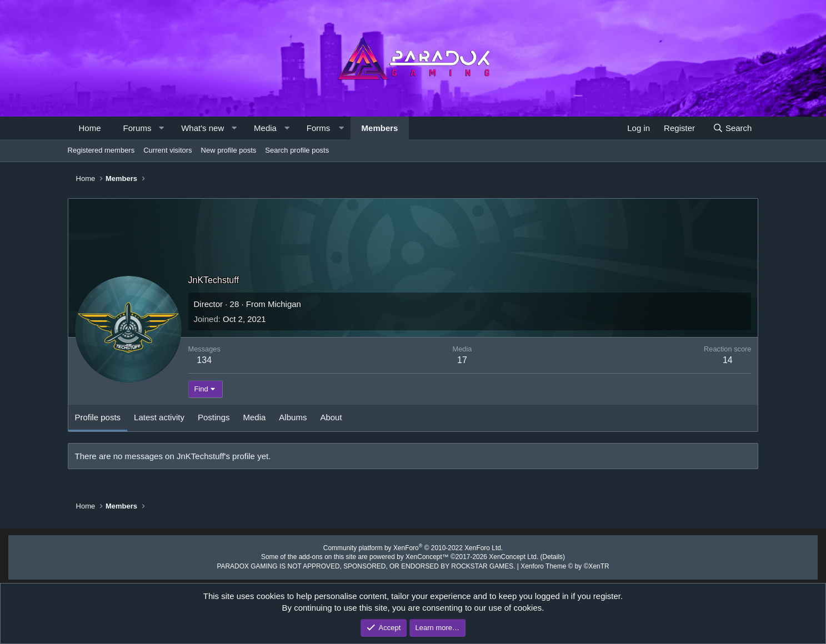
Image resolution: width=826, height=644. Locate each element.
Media (265, 128)
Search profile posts (297, 150)
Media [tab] (255, 417)
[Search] (732, 128)
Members (380, 128)
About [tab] (331, 417)
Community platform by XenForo (413, 547)
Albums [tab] (293, 417)
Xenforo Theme (553, 564)
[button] (161, 128)
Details (542, 556)
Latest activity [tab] (159, 417)
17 (462, 360)
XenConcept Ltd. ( (508, 556)
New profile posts (229, 150)
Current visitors (167, 150)
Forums (137, 128)
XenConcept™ (426, 556)
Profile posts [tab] (98, 417)
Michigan (284, 304)
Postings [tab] (214, 417)
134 (204, 360)
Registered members (101, 150)
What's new (202, 128)
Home (90, 128)
